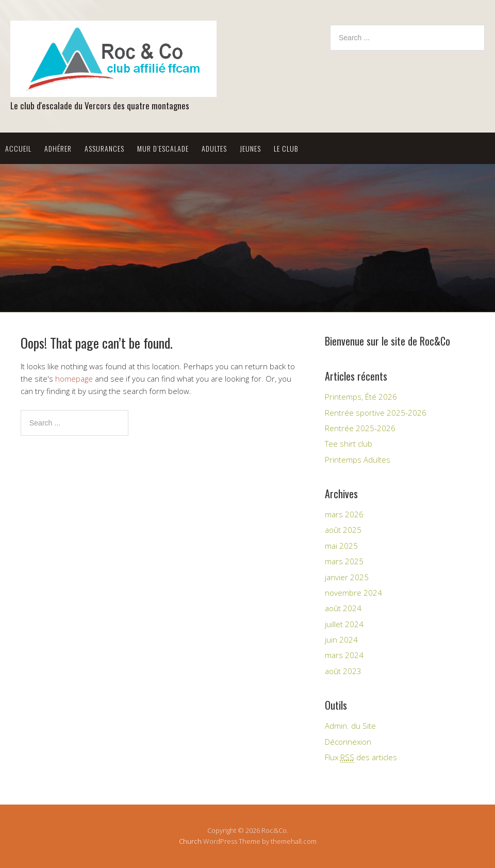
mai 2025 (341, 546)
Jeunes (250, 148)
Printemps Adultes (358, 460)
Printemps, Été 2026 (361, 397)
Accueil (18, 148)
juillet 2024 (344, 624)
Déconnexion (348, 742)
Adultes (214, 148)
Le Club (286, 148)
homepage (74, 379)
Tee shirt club (349, 444)
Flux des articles (361, 757)
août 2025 (343, 530)
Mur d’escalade (163, 148)
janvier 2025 (347, 577)
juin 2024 (341, 640)
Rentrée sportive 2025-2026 (376, 413)
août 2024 (343, 608)
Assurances (104, 148)
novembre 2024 (353, 593)
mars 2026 (344, 514)
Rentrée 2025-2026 (360, 428)
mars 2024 (344, 655)
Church (190, 841)
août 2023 (343, 671)
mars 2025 (344, 561)
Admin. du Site (350, 726)
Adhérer (58, 148)
